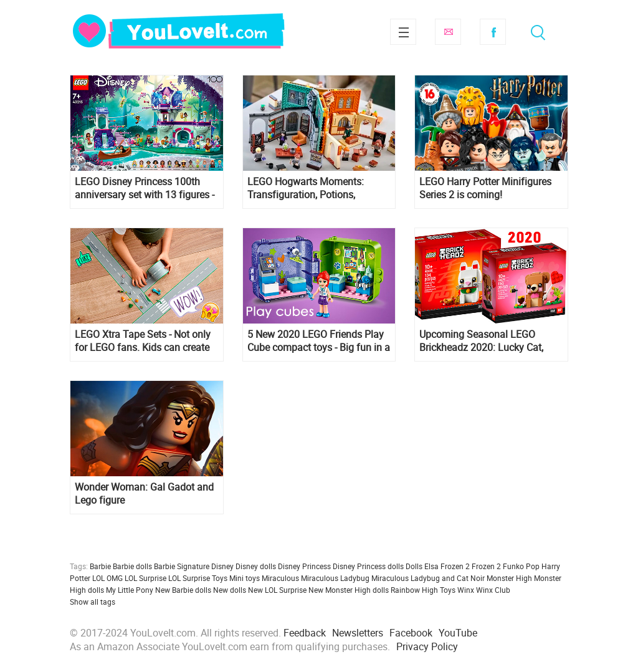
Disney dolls (256, 566)
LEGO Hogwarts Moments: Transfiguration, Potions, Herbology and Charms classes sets (316, 188)
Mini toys (245, 578)
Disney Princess (304, 566)
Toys (448, 590)
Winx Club (493, 590)
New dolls (230, 590)
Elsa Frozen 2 (447, 566)
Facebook (493, 32)
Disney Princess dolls (368, 566)
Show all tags (93, 602)
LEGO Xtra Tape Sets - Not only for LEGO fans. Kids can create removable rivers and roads (143, 341)
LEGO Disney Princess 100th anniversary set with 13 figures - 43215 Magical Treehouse (145, 188)
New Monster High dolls (349, 590)
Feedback (305, 633)
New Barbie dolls (183, 590)
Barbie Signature (182, 566)
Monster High (509, 578)
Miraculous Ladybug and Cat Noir (428, 578)
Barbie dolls (132, 566)
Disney (222, 566)
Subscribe (448, 32)
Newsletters (358, 633)
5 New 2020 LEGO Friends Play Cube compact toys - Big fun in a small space (319, 341)
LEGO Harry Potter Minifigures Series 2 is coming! (485, 188)
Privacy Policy (427, 646)
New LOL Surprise (277, 590)
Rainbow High (414, 590)
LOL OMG (107, 578)
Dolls (414, 566)
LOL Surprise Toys (198, 578)
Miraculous (280, 578)
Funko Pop (521, 566)
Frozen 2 (486, 566)
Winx (466, 590)
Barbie (100, 566)
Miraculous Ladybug (335, 578)
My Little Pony (130, 590)
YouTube (458, 633)
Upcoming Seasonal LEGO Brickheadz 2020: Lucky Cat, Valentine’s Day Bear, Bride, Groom (481, 341)
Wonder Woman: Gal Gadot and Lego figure (144, 494)
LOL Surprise (145, 578)
